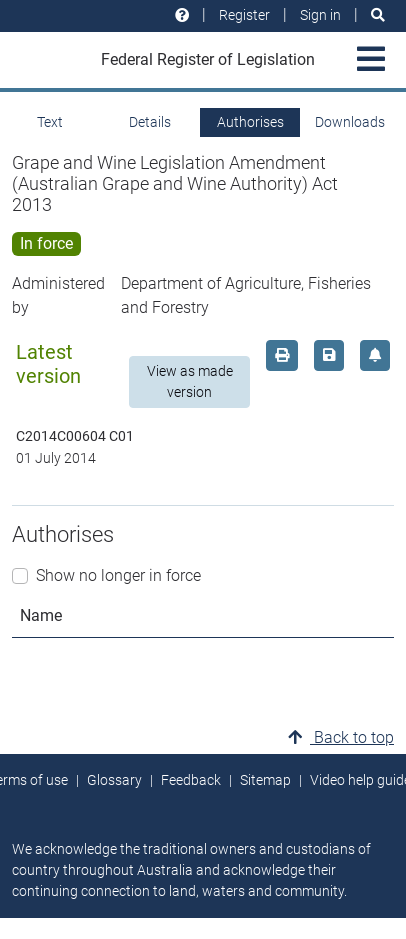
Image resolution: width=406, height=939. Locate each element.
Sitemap (265, 780)
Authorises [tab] (250, 122)
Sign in (320, 15)
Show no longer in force (118, 575)
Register (244, 15)
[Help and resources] (182, 15)
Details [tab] (150, 122)
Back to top (341, 737)
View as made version (190, 381)
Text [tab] (50, 122)
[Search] (378, 15)
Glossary (114, 780)
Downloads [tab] (350, 122)
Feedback (191, 780)
